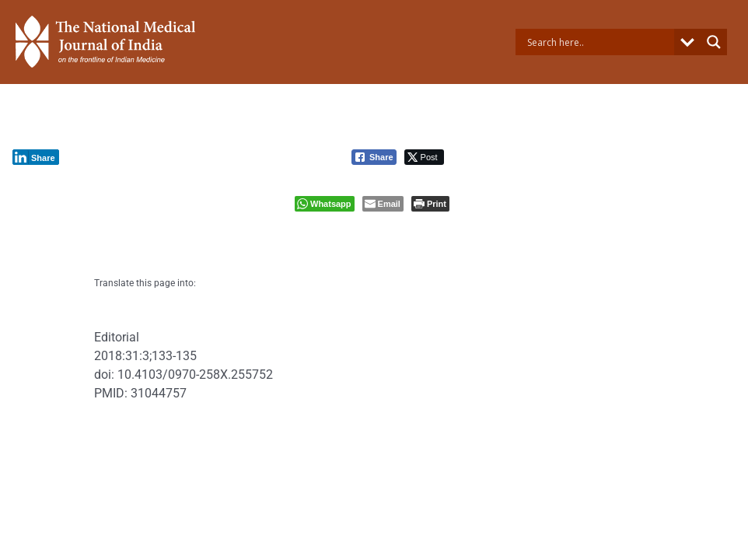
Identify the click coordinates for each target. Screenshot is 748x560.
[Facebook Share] (374, 157)
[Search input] (599, 42)
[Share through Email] (383, 204)
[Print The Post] (430, 204)
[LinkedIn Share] (36, 157)
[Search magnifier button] (714, 42)
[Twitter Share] (424, 157)
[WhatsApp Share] (325, 204)
